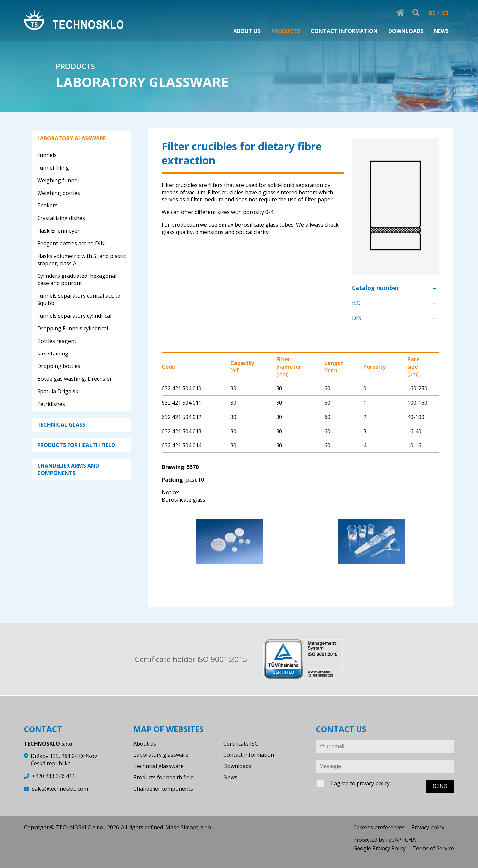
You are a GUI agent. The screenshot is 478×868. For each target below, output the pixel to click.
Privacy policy (428, 827)
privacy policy (373, 783)
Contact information (249, 755)
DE (432, 13)
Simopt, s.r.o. (196, 827)
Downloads (237, 766)
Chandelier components (163, 789)
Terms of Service (433, 848)
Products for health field (163, 777)
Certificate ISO (241, 744)
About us (145, 744)
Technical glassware (159, 766)
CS (445, 13)
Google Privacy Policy (379, 848)
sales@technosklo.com (60, 789)
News (230, 777)
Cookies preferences (379, 827)
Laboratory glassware (161, 755)
